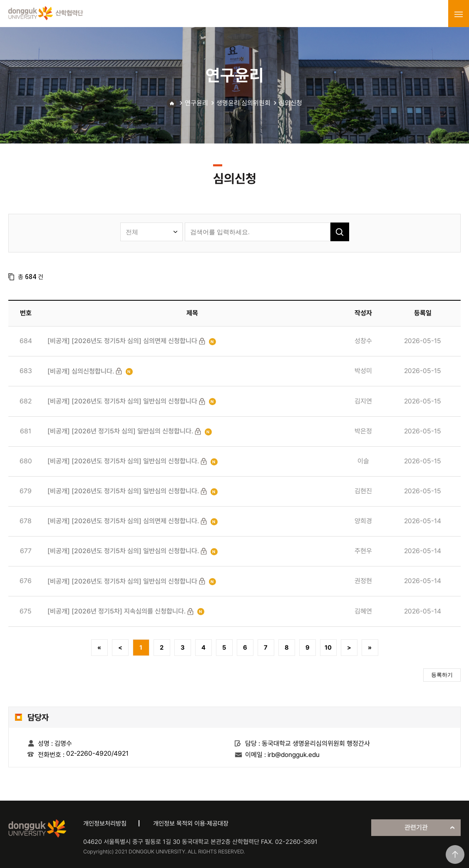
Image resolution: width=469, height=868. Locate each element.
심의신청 (290, 103)
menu (459, 14)
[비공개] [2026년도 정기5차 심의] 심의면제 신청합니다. (123, 521)
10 (328, 648)
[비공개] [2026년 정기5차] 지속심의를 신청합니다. (117, 611)
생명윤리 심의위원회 (243, 103)
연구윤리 (196, 103)
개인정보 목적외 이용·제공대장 (191, 823)
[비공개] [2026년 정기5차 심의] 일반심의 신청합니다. (120, 431)
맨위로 (455, 854)
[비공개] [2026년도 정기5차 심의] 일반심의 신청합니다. (123, 461)
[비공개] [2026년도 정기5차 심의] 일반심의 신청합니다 (122, 401)
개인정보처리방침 (105, 823)
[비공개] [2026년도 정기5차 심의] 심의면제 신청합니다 (122, 341)
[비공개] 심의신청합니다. (81, 371)
